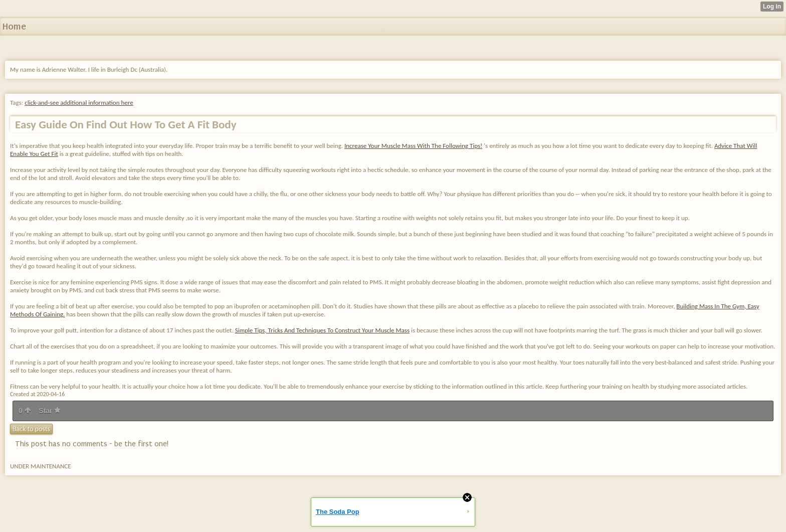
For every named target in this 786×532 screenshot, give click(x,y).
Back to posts (31, 429)
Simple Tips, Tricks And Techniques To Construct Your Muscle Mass (322, 330)
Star (50, 411)
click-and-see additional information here (79, 103)
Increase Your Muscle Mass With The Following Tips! (413, 146)
